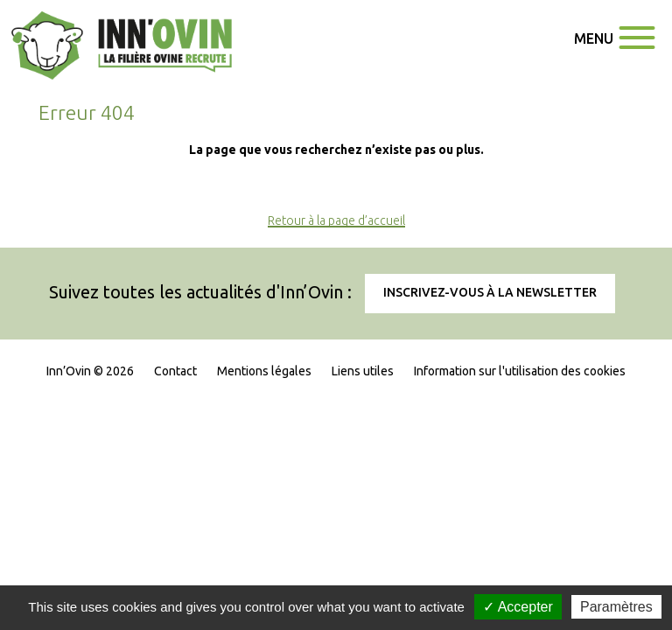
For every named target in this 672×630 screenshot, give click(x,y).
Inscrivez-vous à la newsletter (490, 292)
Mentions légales (264, 371)
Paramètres (616, 607)
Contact (175, 371)
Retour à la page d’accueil (336, 220)
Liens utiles (363, 371)
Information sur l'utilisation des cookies (520, 371)
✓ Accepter (518, 607)
